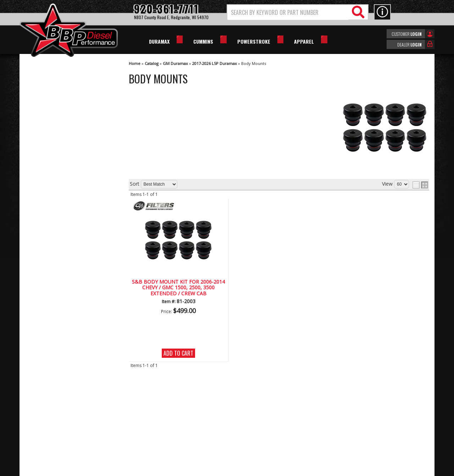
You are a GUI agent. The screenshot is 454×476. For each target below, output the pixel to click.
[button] (298, 12)
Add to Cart (178, 353)
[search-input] (288, 12)
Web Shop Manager (290, 470)
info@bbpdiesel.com (253, 436)
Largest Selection (59, 228)
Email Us (49, 280)
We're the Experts (59, 208)
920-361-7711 (55, 294)
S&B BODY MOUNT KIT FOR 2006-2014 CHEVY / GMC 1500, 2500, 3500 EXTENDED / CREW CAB (178, 288)
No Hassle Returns (60, 249)
